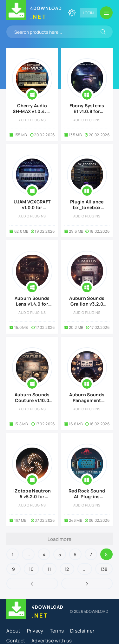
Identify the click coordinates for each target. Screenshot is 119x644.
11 (49, 569)
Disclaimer (82, 631)
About (13, 631)
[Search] (103, 32)
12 (67, 569)
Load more (60, 539)
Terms (57, 631)
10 (31, 569)
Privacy (35, 631)
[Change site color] (72, 13)
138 (104, 569)
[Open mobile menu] (106, 13)
